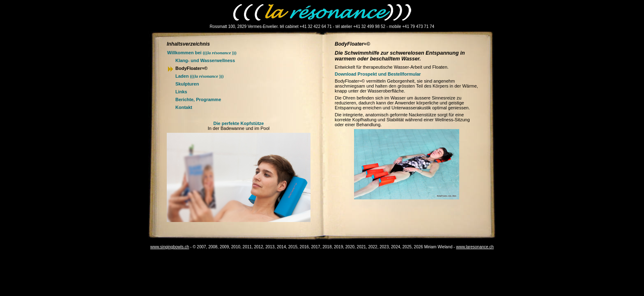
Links (181, 92)
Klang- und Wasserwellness (205, 60)
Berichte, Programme (198, 99)
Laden (199, 76)
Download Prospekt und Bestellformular (378, 74)
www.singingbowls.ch (170, 247)
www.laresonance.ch (475, 247)
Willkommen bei (202, 53)
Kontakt (184, 107)
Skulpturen (187, 84)
